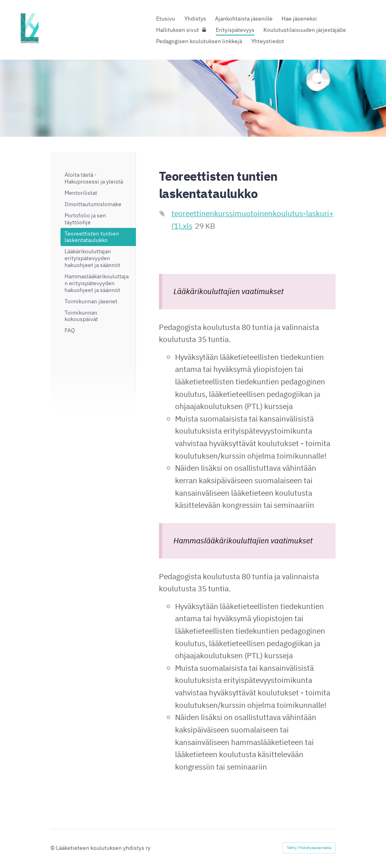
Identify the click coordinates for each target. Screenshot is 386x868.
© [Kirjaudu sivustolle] (53, 848)
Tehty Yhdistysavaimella (309, 848)
